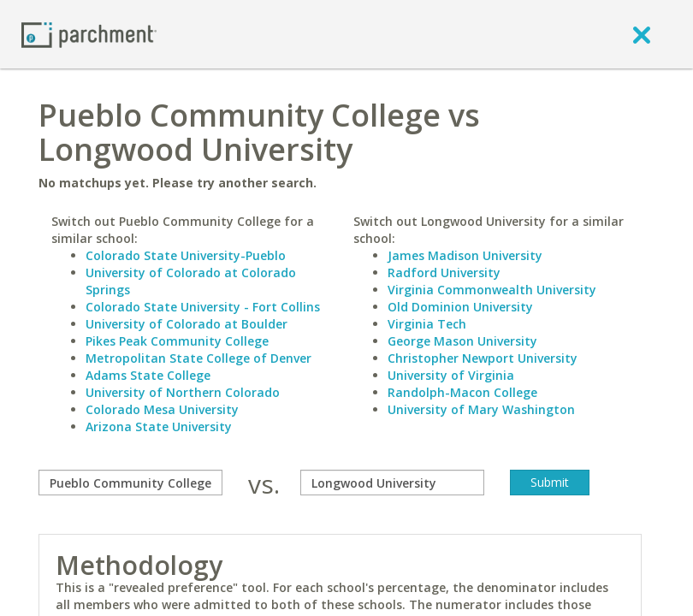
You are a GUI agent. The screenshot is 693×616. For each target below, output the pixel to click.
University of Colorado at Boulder (187, 324)
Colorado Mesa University (162, 409)
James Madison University (465, 255)
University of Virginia (451, 375)
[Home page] (89, 34)
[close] (642, 34)
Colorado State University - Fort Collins (203, 307)
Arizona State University (159, 426)
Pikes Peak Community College (177, 341)
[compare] (130, 483)
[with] (392, 483)
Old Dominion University (460, 307)
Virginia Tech (427, 324)
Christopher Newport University (483, 358)
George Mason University (462, 341)
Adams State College (148, 375)
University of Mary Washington (481, 409)
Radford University (444, 272)
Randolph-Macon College (462, 392)
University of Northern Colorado (183, 392)
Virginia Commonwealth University (492, 290)
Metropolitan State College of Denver (198, 358)
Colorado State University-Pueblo (186, 255)
